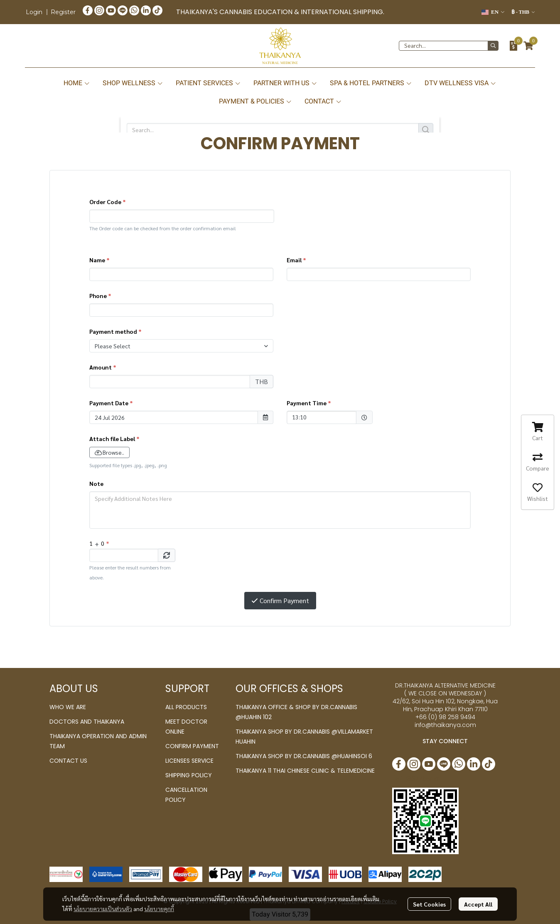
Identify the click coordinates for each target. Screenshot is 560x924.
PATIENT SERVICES (208, 83)
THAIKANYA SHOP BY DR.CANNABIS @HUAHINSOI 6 (304, 756)
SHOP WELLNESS (133, 83)
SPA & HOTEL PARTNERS (371, 83)
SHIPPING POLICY (189, 775)
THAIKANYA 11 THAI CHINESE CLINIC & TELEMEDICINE (305, 771)
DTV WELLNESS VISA (461, 83)
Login (34, 12)
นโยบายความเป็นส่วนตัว (103, 909)
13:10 (317, 417)
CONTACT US (68, 761)
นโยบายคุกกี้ (159, 909)
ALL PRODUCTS (186, 707)
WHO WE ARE (68, 707)
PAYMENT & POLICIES (255, 101)
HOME (77, 83)
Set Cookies (429, 904)
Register (63, 12)
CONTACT (323, 101)
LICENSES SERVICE (189, 761)
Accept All (478, 904)
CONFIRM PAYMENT (192, 746)
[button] (493, 12)
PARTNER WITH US (285, 83)
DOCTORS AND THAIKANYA (87, 722)
